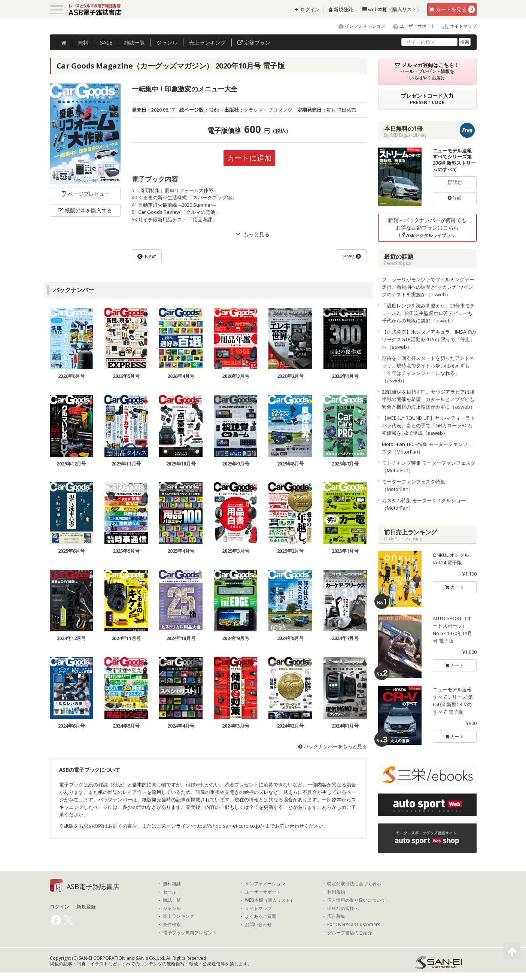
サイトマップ (457, 26)
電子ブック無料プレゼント (190, 933)
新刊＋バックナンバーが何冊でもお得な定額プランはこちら (427, 227)
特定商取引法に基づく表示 (354, 884)
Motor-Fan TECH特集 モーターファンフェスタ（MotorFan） (427, 448)
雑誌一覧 (172, 900)
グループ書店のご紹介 (350, 933)
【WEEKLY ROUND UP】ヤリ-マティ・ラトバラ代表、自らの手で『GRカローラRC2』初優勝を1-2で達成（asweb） (428, 425)
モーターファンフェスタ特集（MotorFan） (413, 485)
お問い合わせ (258, 925)
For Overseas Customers (354, 925)
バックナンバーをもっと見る (333, 746)
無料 (83, 43)
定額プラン (254, 43)
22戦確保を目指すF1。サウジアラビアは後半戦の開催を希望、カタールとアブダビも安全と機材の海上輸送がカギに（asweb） (428, 399)
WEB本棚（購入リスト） (270, 900)
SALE (106, 43)
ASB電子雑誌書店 (93, 886)
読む (455, 182)
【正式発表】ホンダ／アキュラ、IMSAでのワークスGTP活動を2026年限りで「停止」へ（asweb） (429, 339)
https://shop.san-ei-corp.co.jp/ (228, 826)
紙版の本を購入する (85, 210)
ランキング (207, 43)
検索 (465, 42)
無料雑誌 (172, 884)
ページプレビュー (85, 194)
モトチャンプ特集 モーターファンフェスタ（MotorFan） (429, 467)
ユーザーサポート (411, 26)
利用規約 (336, 892)
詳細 (455, 198)
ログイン (307, 9)
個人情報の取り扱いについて (356, 900)
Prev (348, 256)
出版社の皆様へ (343, 908)
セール (170, 892)
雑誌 (134, 43)
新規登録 (341, 9)
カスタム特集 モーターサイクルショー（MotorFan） (424, 504)
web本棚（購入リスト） (392, 9)
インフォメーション (358, 26)
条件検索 (172, 925)
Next (150, 256)
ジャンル (167, 43)
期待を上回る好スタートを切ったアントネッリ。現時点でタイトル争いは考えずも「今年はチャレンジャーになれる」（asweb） (428, 369)
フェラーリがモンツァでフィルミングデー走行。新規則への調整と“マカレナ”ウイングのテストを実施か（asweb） (428, 287)
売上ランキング (179, 916)
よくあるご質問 (261, 916)
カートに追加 (249, 158)
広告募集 (336, 916)
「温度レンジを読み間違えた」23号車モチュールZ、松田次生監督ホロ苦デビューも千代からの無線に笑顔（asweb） (428, 313)
